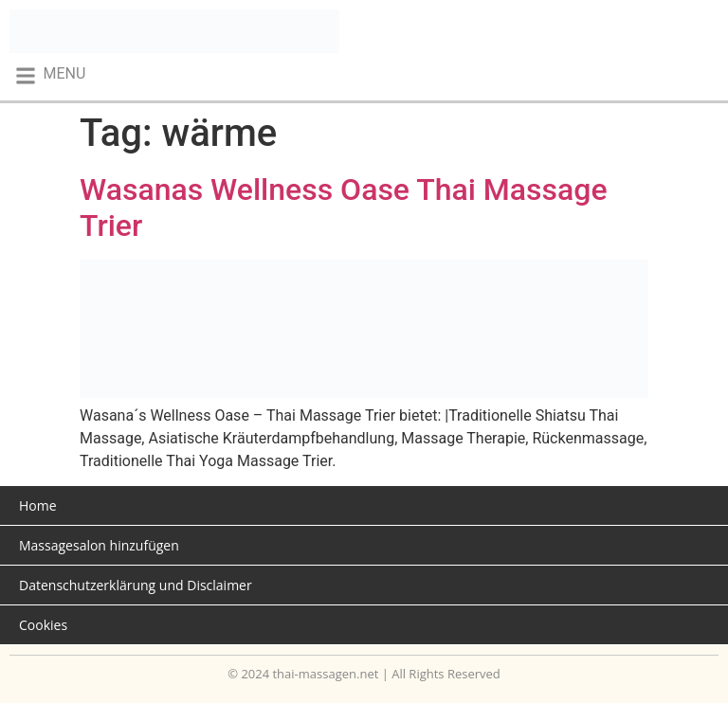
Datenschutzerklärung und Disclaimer (136, 585)
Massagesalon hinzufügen (99, 545)
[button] (50, 75)
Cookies (43, 625)
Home (38, 505)
